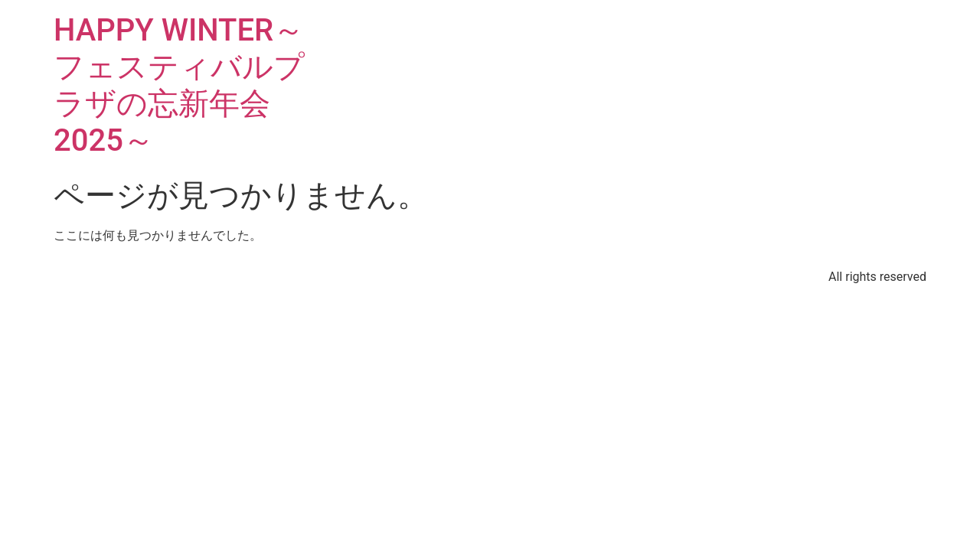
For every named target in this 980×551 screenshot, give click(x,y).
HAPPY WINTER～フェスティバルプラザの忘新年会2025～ (179, 85)
